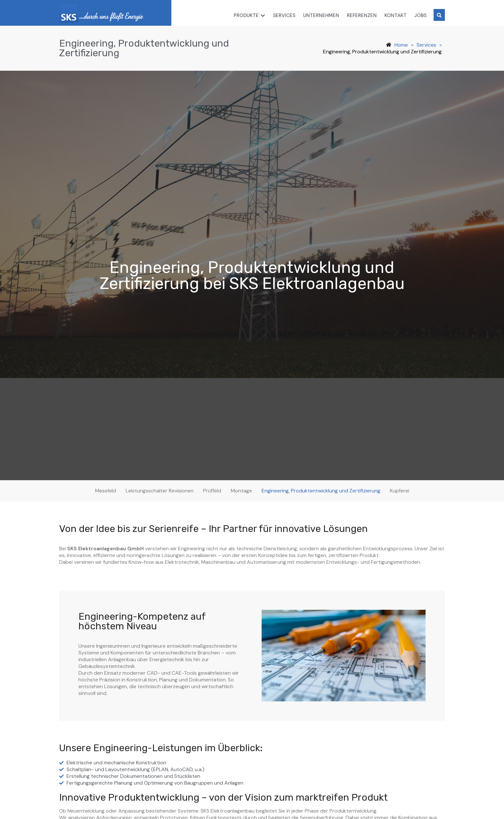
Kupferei (400, 491)
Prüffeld (212, 491)
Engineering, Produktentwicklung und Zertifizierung (321, 491)
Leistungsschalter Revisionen (160, 491)
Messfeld (106, 491)
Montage (241, 491)
